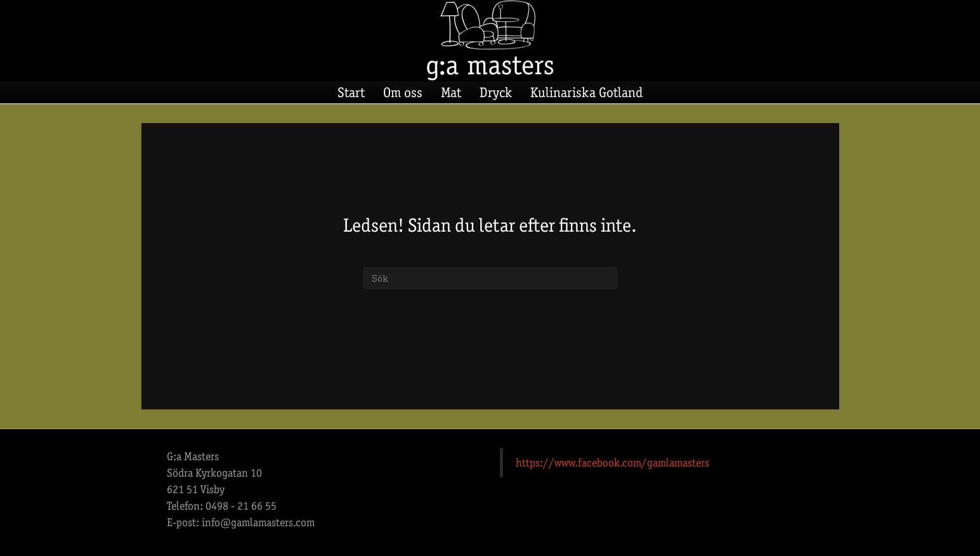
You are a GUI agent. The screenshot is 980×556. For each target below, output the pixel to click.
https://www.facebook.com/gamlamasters (612, 463)
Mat (451, 92)
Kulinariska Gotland (586, 92)
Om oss (403, 92)
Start (351, 92)
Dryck (496, 92)
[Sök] (490, 278)
